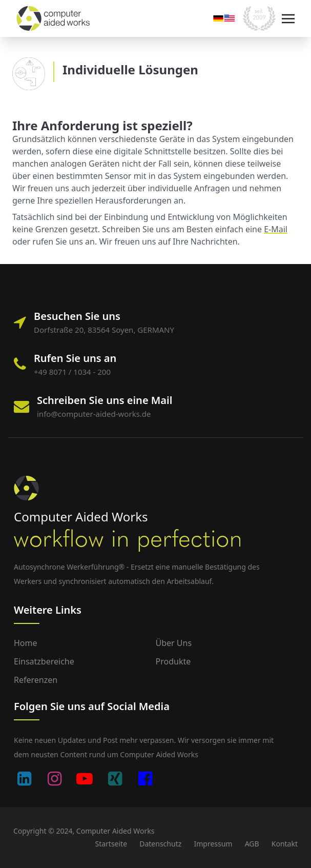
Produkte (173, 661)
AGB (252, 844)
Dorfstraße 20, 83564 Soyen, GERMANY (104, 330)
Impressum (213, 844)
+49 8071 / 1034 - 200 (72, 372)
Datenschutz (160, 844)
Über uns (174, 643)
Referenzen (36, 680)
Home (26, 643)
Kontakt (285, 844)
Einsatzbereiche (44, 661)
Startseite (111, 844)
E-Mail (276, 229)
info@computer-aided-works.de (94, 414)
